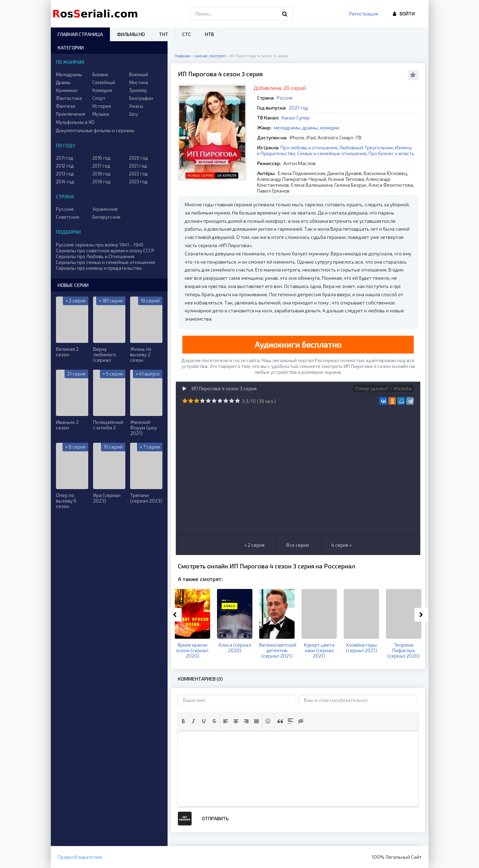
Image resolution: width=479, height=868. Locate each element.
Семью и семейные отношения (332, 153)
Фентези (66, 106)
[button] (183, 721)
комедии (329, 128)
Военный (139, 74)
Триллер (138, 90)
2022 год (138, 174)
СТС (187, 34)
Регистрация (364, 14)
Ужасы (136, 106)
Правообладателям (80, 857)
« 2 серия (254, 545)
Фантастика (69, 98)
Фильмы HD (131, 34)
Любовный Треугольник (366, 147)
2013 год (65, 174)
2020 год (139, 158)
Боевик (100, 74)
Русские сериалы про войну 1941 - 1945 (100, 245)
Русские (65, 209)
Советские (68, 217)
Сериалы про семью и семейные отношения (105, 262)
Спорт (99, 98)
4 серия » (341, 545)
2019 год (101, 182)
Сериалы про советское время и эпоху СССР (105, 250)
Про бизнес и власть (391, 153)
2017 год (101, 166)
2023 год (138, 182)
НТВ (209, 34)
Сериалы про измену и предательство (99, 268)
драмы (310, 128)
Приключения (71, 114)
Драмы (63, 82)
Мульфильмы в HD (75, 122)
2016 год (101, 158)
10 (237, 401)
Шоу (134, 114)
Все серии (298, 545)
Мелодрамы (69, 74)
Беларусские (106, 217)
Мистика (139, 82)
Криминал (67, 90)
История (102, 106)
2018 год (101, 174)
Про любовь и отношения (309, 147)
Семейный (104, 82)
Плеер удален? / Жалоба (383, 388)
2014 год (65, 182)
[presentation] (183, 721)
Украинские (105, 209)
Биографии (141, 98)
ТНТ (164, 34)
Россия (284, 98)
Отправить (215, 818)
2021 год (298, 108)
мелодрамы (287, 128)
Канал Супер (296, 118)
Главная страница (80, 34)
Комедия (102, 90)
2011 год (65, 158)
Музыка (101, 114)
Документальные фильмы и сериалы (95, 130)
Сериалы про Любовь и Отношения (95, 256)
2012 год (65, 166)
